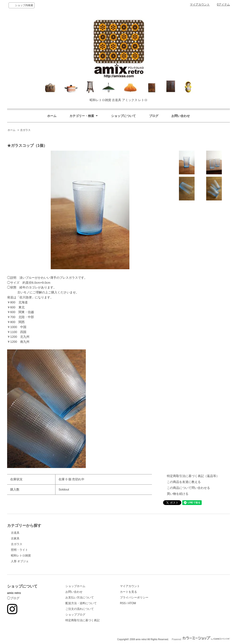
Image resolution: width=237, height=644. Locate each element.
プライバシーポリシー (134, 598)
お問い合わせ (181, 116)
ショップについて (123, 116)
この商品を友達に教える (184, 482)
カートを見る (128, 592)
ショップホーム (75, 586)
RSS (123, 603)
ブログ (154, 116)
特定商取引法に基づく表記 (82, 620)
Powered (201, 639)
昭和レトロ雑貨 (21, 556)
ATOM (132, 603)
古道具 (15, 533)
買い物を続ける (178, 494)
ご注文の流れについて (80, 609)
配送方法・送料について (81, 603)
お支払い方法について (80, 598)
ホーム (52, 116)
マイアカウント (200, 5)
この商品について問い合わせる (188, 488)
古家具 (15, 538)
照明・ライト (19, 550)
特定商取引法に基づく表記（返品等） (193, 476)
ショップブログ (75, 615)
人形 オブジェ (20, 561)
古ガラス (25, 130)
